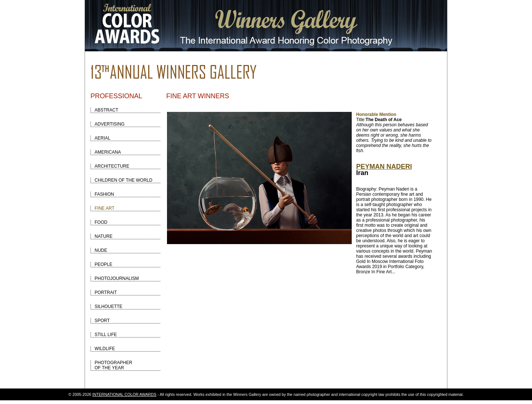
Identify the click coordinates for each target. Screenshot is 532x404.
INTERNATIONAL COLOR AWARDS (124, 394)
